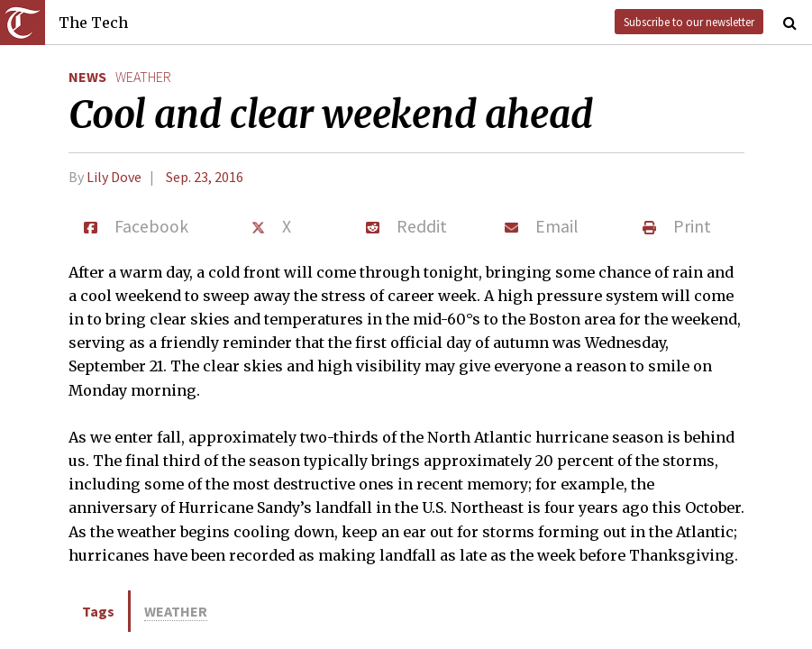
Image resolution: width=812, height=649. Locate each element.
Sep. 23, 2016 (205, 177)
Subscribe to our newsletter (689, 22)
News (87, 77)
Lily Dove (114, 177)
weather (143, 77)
